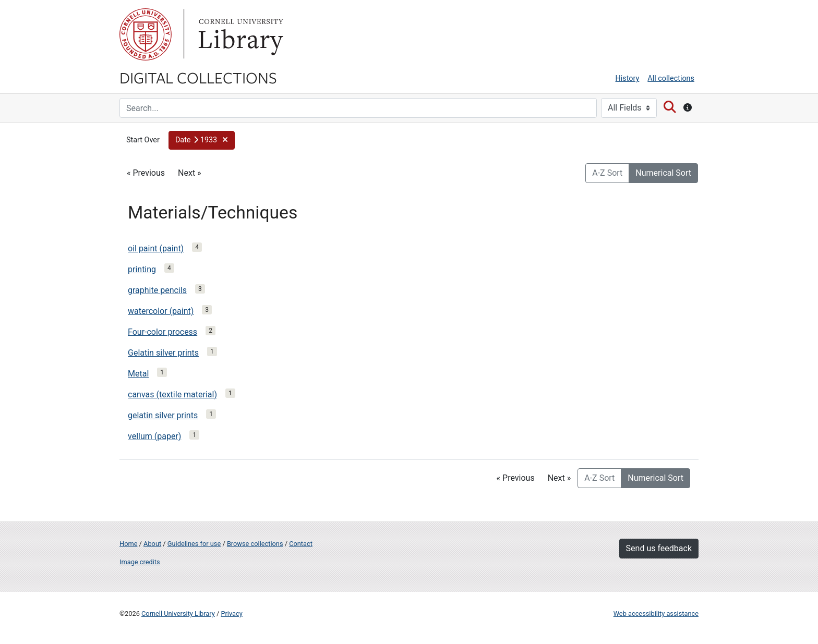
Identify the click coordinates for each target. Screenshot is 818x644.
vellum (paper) (154, 436)
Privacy (231, 613)
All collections (671, 78)
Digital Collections (198, 77)
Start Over (143, 140)
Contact (301, 544)
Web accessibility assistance (656, 613)
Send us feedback (659, 548)
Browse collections (255, 544)
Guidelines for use (194, 544)
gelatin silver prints (163, 415)
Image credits (140, 562)
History (628, 78)
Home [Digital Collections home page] (128, 544)
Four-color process (163, 332)
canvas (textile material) (172, 394)
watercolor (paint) (161, 311)
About (152, 544)
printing (142, 269)
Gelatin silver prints (163, 353)
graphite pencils (157, 290)
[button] (202, 140)
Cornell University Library (178, 613)
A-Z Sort (607, 173)
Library (239, 34)
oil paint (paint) (156, 248)
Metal (138, 374)
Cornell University (146, 34)
